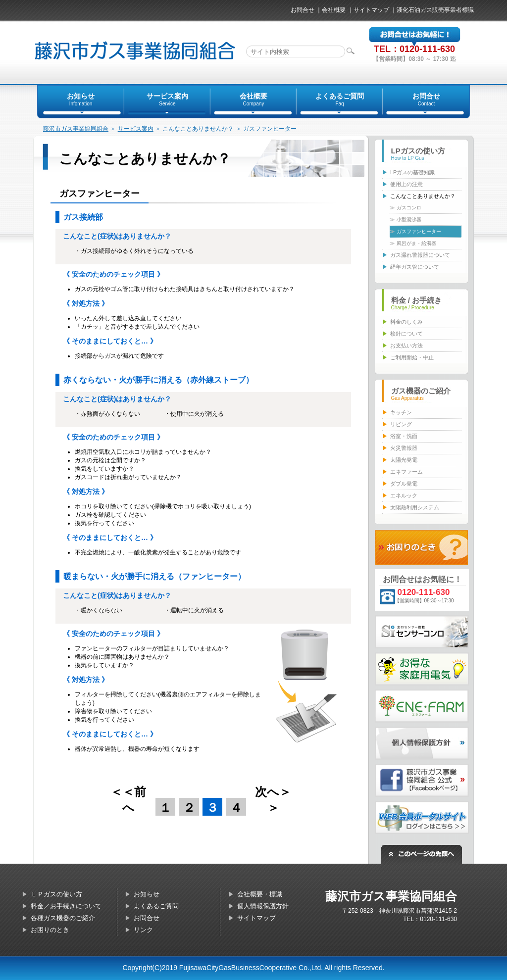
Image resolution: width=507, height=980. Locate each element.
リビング (401, 424)
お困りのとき (50, 930)
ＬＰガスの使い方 (56, 894)
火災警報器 (404, 448)
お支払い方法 (406, 345)
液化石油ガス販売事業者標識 (435, 10)
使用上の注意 (406, 184)
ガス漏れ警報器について (420, 255)
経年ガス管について (415, 267)
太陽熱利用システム (415, 507)
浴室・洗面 (404, 436)
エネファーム (406, 472)
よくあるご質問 (156, 906)
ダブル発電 (404, 484)
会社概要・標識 (260, 894)
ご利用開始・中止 (412, 357)
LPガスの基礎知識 (412, 172)
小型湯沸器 (409, 220)
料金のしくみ (406, 322)
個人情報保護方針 (263, 906)
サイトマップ (371, 10)
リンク (143, 930)
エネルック (404, 495)
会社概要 (334, 10)
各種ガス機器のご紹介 (63, 918)
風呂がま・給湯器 (416, 243)
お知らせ (147, 894)
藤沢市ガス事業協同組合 (76, 129)
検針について (406, 334)
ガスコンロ (409, 208)
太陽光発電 (404, 460)
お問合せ (303, 10)
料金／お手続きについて (66, 906)
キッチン (401, 412)
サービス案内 (136, 129)
